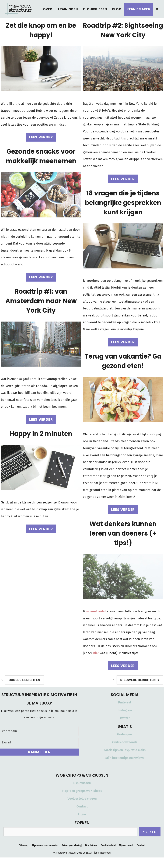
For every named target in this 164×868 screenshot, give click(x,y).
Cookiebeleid (108, 845)
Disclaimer (91, 845)
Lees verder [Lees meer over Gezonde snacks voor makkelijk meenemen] (41, 277)
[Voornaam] (39, 731)
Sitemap (24, 845)
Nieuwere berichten (138, 680)
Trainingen (68, 9)
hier (96, 653)
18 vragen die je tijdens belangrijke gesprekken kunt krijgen (123, 203)
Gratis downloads (125, 742)
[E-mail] (39, 742)
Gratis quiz (125, 734)
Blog (117, 9)
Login (82, 814)
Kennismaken (139, 9)
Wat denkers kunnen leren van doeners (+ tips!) (123, 533)
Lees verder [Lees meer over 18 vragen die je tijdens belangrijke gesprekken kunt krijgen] (123, 342)
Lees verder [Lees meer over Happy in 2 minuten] (41, 529)
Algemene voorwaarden (45, 845)
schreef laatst (96, 611)
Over (48, 9)
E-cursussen (95, 9)
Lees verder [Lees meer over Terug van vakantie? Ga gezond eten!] (123, 510)
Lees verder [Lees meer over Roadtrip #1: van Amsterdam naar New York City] (41, 419)
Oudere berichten (24, 680)
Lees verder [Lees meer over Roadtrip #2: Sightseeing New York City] (123, 179)
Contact (82, 806)
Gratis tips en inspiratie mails (125, 750)
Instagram (125, 710)
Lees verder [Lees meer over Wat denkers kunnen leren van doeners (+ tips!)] (123, 666)
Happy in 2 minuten (41, 434)
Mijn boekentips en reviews (125, 758)
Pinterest (125, 702)
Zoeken (150, 832)
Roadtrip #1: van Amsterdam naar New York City (41, 301)
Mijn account (126, 845)
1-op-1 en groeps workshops (82, 791)
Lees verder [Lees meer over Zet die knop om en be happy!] (41, 137)
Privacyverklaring (72, 845)
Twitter (125, 718)
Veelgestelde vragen (82, 799)
